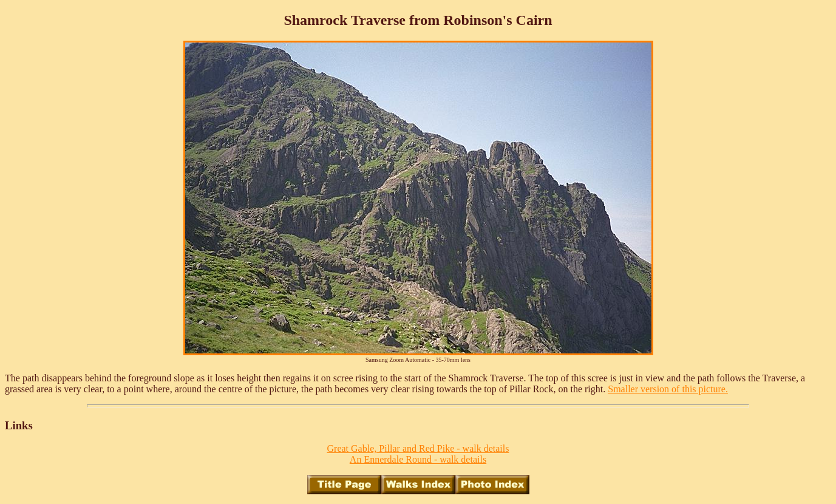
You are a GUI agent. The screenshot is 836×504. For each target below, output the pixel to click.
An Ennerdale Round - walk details (418, 459)
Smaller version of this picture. (668, 389)
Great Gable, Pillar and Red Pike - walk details (418, 448)
